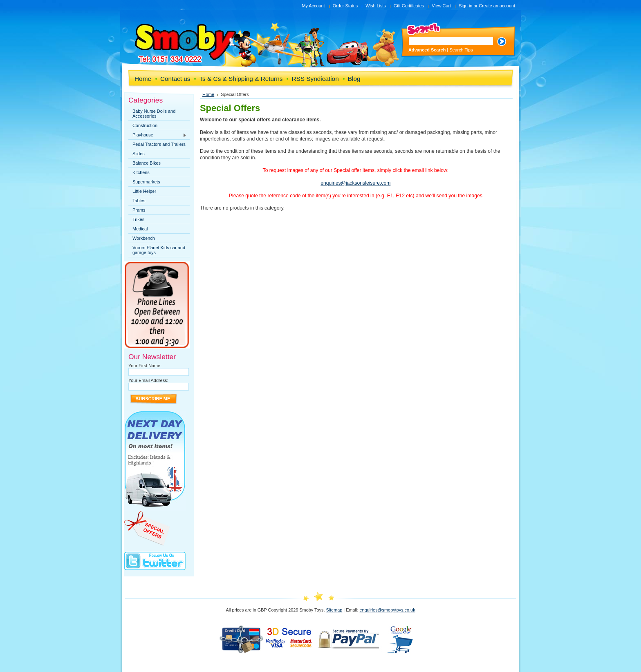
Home (208, 94)
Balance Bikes (147, 163)
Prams (139, 210)
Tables (139, 201)
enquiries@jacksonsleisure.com (355, 183)
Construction (145, 125)
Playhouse (157, 135)
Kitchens (141, 172)
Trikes (138, 219)
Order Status (345, 6)
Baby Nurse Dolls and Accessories (154, 114)
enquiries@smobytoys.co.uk (387, 610)
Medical (140, 229)
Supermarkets (146, 182)
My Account (313, 6)
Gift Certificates (409, 6)
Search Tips (461, 50)
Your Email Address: (148, 380)
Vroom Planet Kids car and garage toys (159, 250)
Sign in (465, 6)
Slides (139, 154)
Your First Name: (145, 366)
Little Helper (144, 191)
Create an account (497, 6)
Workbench (144, 238)
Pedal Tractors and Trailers (159, 144)
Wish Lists (376, 6)
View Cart (441, 6)
